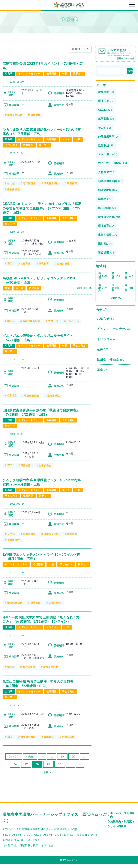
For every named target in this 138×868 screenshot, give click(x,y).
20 (74, 761)
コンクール (73, 321)
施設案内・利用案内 (122, 826)
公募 (103, 351)
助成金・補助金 (111, 362)
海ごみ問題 (29, 671)
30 (60, 768)
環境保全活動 (15, 115)
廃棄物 (105, 200)
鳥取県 (129, 277)
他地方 (103, 289)
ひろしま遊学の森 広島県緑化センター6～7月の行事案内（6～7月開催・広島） (42, 131)
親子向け (78, 74)
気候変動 (106, 119)
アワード (53, 321)
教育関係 (28, 145)
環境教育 (36, 115)
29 (48, 768)
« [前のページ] (42, 761)
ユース (66, 140)
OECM (11, 395)
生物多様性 (13, 189)
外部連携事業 (109, 137)
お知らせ (106, 320)
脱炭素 (105, 245)
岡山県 (9, 632)
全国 (116, 299)
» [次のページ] (80, 768)
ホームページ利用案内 (122, 819)
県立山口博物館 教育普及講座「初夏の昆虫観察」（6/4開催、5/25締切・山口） (42, 688)
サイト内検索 (118, 830)
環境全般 (106, 92)
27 (26, 768)
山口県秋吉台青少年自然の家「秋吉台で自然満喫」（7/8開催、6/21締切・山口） (40, 411)
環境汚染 (106, 101)
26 (15, 768)
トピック (106, 341)
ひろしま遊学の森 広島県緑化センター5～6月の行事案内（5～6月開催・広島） (42, 481)
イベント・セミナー (29, 74)
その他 (11, 183)
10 (62, 761)
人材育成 (25, 263)
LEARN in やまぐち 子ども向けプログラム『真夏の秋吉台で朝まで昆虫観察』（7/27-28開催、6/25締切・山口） (42, 208)
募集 (7, 288)
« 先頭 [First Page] (30, 761)
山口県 (9, 218)
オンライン (53, 632)
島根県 (116, 277)
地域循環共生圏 (31, 321)
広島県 (9, 74)
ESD (10, 263)
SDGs (11, 321)
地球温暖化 (29, 183)
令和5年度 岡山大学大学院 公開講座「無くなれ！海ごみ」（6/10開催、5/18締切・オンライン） (42, 624)
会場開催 (51, 74)
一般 (65, 74)
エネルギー (108, 155)
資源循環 (106, 254)
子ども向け (11, 145)
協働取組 (106, 146)
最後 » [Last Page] (47, 776)
